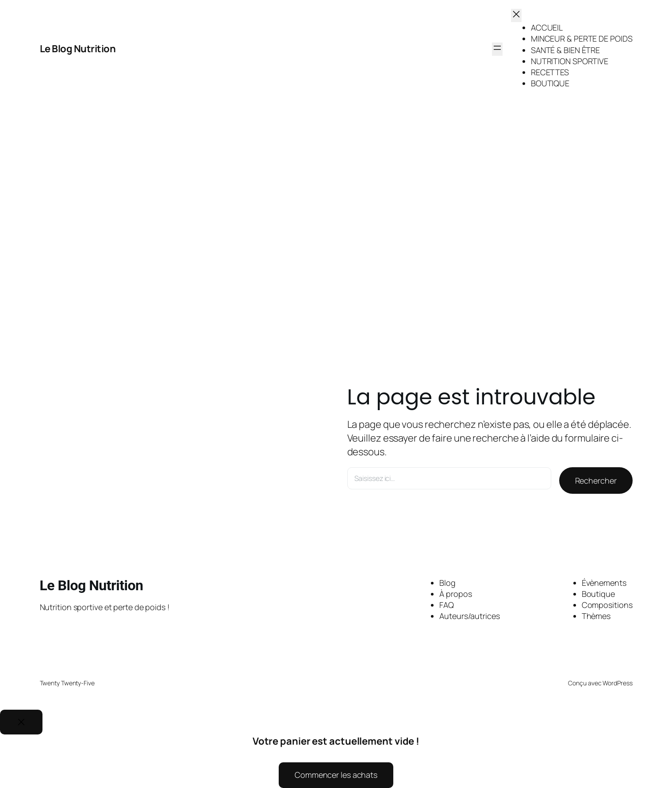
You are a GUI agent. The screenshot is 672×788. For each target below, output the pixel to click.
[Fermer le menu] (516, 15)
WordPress (617, 683)
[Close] (21, 722)
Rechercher (596, 480)
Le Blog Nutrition (78, 49)
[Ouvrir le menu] (497, 49)
